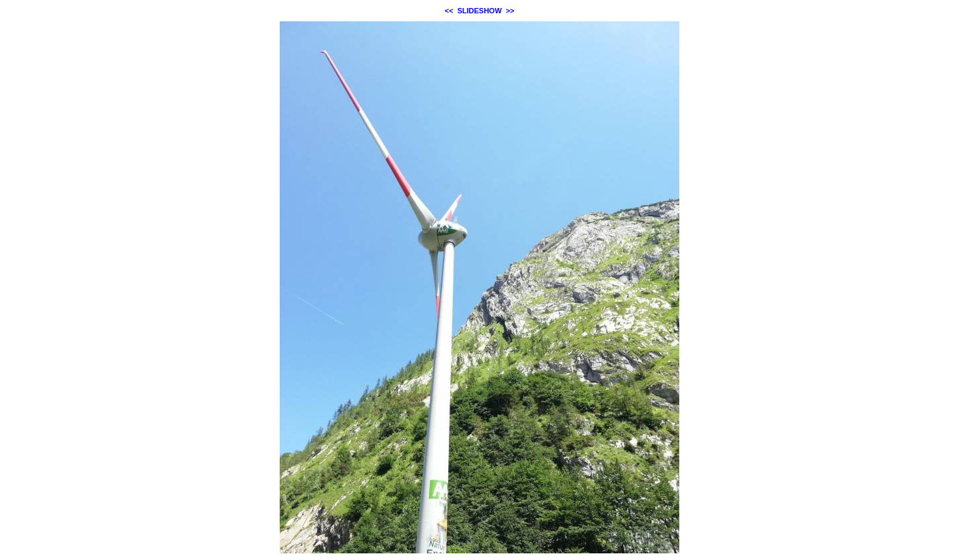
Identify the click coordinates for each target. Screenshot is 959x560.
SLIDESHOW (480, 11)
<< (449, 11)
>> (510, 11)
